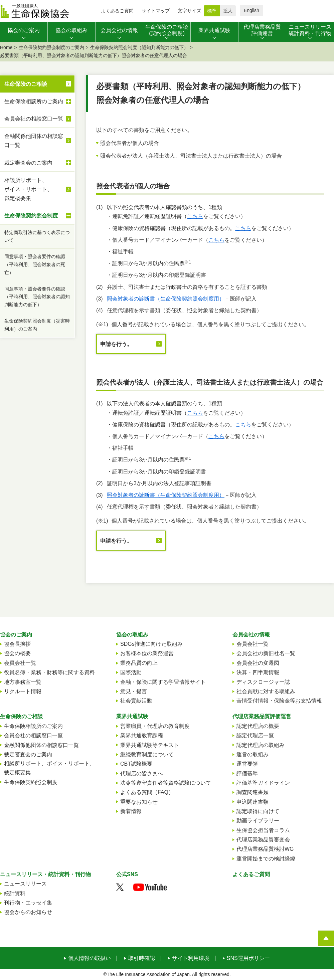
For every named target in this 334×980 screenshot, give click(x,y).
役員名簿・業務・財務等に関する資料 (49, 672)
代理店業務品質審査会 (263, 840)
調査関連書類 (253, 792)
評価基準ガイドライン (263, 783)
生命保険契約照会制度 (38, 216)
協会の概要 (17, 653)
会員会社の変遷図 (258, 663)
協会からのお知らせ (28, 912)
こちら (195, 216)
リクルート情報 (23, 691)
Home (6, 47)
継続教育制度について (147, 754)
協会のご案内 (16, 635)
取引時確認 (142, 958)
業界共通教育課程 (142, 735)
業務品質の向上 (139, 663)
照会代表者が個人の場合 (130, 143)
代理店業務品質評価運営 (262, 716)
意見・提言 (134, 691)
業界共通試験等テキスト (150, 745)
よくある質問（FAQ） (147, 792)
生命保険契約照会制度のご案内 (51, 47)
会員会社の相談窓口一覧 (34, 119)
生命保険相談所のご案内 (38, 102)
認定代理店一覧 (255, 735)
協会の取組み (132, 635)
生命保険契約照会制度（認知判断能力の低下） (139, 47)
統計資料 (15, 893)
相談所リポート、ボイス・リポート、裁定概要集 (38, 189)
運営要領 (247, 764)
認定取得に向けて (258, 811)
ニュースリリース (25, 884)
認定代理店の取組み (261, 745)
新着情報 (131, 811)
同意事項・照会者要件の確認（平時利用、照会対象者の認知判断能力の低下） (37, 297)
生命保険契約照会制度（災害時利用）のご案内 (37, 325)
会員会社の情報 (251, 635)
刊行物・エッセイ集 (28, 903)
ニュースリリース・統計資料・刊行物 (45, 874)
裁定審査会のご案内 (38, 163)
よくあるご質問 (117, 11)
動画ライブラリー (258, 821)
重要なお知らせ (139, 802)
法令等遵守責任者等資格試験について (166, 783)
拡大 (228, 11)
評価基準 (247, 773)
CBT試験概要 (136, 764)
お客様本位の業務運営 (147, 653)
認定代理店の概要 (258, 726)
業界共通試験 (132, 716)
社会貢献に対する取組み (266, 691)
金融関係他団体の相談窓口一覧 (34, 141)
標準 (212, 11)
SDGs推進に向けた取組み (151, 644)
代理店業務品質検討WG (265, 849)
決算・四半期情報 (258, 672)
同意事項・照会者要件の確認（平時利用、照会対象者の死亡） (35, 264)
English (252, 10)
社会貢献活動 (136, 701)
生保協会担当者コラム (263, 830)
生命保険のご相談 (26, 84)
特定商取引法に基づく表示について (37, 236)
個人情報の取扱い (90, 958)
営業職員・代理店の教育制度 (155, 726)
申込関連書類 (253, 802)
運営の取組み (253, 754)
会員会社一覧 (20, 663)
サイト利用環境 (191, 958)
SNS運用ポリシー (248, 958)
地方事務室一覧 (23, 682)
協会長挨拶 (17, 644)
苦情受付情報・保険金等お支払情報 (279, 701)
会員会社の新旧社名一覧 (266, 653)
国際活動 (131, 672)
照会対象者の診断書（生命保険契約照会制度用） (166, 299)
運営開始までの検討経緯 (266, 859)
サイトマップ (156, 11)
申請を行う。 (116, 344)
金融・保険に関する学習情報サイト (163, 682)
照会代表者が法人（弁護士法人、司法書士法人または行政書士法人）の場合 (191, 156)
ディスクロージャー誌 (263, 682)
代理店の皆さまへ (142, 773)
